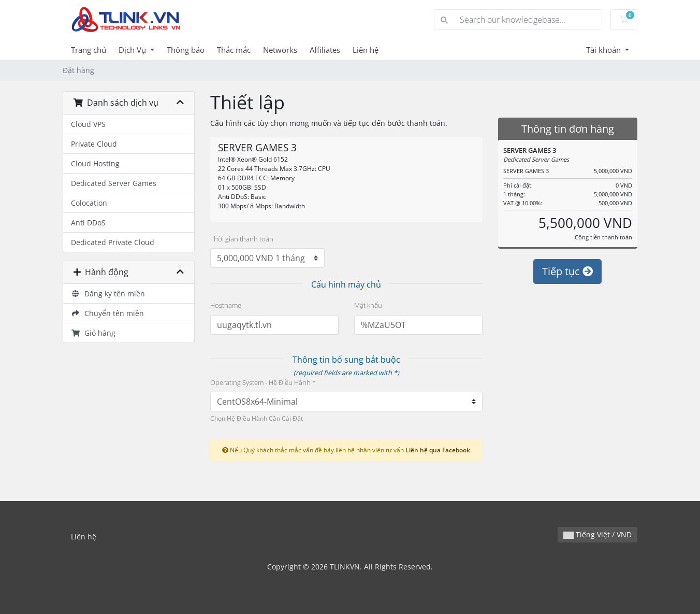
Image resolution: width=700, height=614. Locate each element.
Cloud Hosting (95, 163)
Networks (280, 50)
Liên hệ (366, 50)
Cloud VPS (88, 124)
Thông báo (186, 50)
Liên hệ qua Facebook (438, 450)
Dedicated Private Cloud (113, 242)
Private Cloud (94, 144)
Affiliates (325, 50)
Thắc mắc (234, 50)
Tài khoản (604, 50)
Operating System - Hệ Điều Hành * (263, 382)
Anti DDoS (88, 223)
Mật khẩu (368, 305)
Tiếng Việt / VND (597, 534)
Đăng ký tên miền (108, 294)
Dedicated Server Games (114, 183)
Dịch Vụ (133, 50)
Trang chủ (89, 50)
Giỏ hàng (93, 333)
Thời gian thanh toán (242, 239)
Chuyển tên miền (107, 313)
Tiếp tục (567, 271)
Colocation (89, 203)
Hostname (226, 305)
